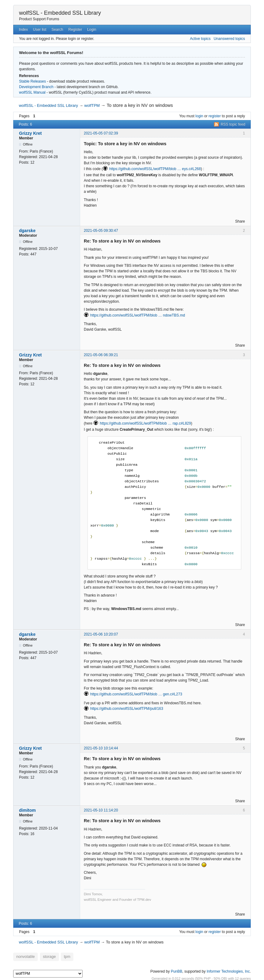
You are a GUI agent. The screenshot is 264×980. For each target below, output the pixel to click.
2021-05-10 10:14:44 (101, 748)
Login (92, 29)
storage (46, 956)
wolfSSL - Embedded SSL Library (60, 13)
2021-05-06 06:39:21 (101, 355)
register (215, 116)
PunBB (176, 970)
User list (40, 29)
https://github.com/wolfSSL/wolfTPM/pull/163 (127, 709)
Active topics (200, 39)
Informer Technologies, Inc (228, 970)
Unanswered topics (229, 39)
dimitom (27, 810)
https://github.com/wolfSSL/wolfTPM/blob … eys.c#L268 (155, 169)
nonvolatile (24, 956)
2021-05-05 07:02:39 (101, 133)
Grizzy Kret (30, 133)
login (199, 116)
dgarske (27, 231)
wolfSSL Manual (32, 92)
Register (75, 29)
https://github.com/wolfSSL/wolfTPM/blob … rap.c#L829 (145, 423)
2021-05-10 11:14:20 (101, 810)
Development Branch (36, 87)
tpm (62, 956)
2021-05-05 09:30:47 (101, 231)
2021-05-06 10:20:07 (101, 634)
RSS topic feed (233, 124)
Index (23, 29)
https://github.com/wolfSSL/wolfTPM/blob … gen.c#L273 (136, 694)
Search (57, 29)
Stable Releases (32, 81)
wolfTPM (92, 105)
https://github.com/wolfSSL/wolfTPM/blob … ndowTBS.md (138, 315)
